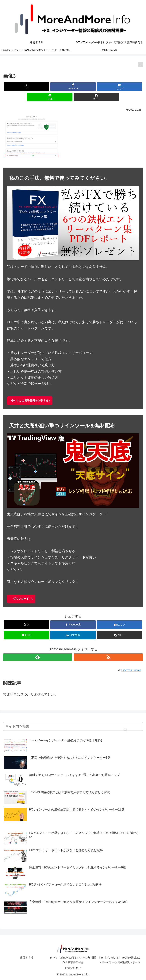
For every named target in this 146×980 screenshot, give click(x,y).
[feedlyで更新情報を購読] (38, 657)
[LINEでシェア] (50, 97)
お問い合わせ (73, 968)
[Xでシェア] (27, 87)
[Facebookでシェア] (73, 87)
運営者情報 (26, 958)
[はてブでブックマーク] (119, 87)
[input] (73, 726)
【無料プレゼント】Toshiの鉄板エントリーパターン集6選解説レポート (120, 960)
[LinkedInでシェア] (73, 635)
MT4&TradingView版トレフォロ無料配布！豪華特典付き (73, 960)
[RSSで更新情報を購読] (108, 657)
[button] (96, 97)
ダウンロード (21, 599)
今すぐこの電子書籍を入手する (30, 401)
